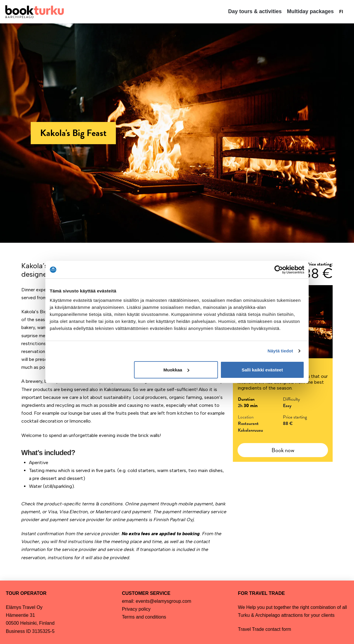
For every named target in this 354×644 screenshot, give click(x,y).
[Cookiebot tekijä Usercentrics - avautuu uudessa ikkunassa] (279, 270)
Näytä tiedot (280, 351)
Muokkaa (176, 370)
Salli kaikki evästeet (262, 370)
